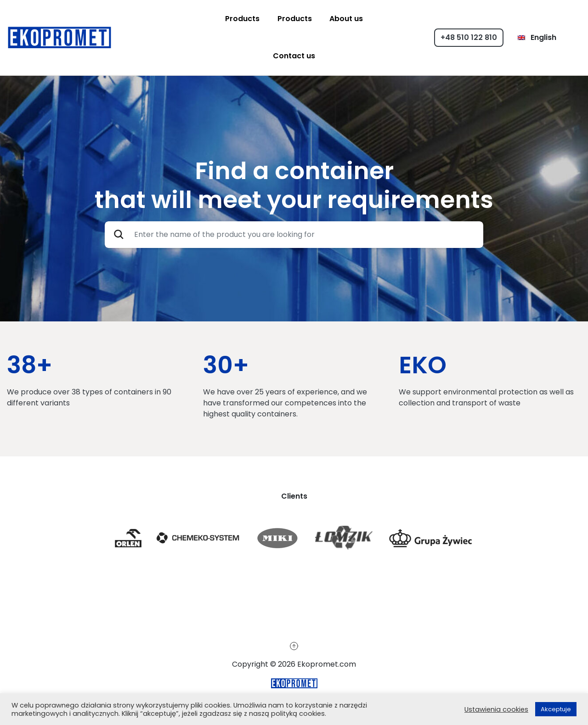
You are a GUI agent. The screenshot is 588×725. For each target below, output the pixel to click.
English (537, 37)
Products (242, 19)
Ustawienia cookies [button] (496, 709)
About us (346, 19)
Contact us (294, 56)
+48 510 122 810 (469, 37)
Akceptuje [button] (556, 709)
